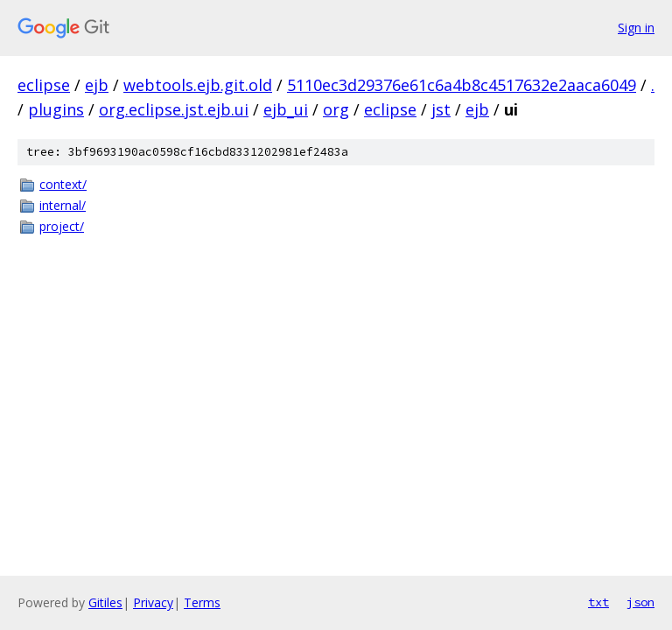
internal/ (63, 205)
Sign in (636, 28)
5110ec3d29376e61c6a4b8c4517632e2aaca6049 (462, 85)
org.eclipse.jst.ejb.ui (174, 109)
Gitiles (105, 602)
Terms (202, 602)
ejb (97, 85)
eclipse (44, 85)
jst (441, 109)
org (336, 109)
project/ (62, 226)
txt (598, 602)
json (640, 602)
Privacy (153, 602)
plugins (56, 109)
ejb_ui (286, 109)
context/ (63, 184)
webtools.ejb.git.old (198, 85)
